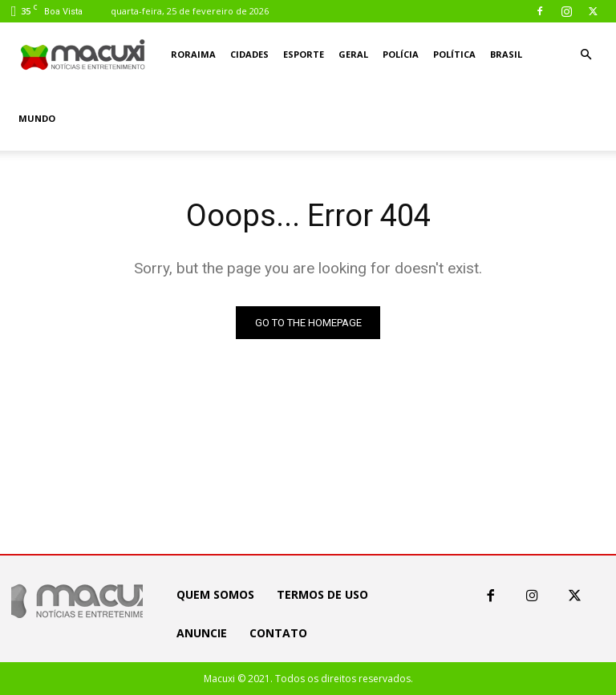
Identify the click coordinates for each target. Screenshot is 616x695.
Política (454, 54)
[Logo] (83, 55)
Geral (353, 54)
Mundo (37, 118)
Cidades (249, 54)
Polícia (401, 54)
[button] (586, 55)
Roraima (193, 54)
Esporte (304, 54)
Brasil (506, 54)
